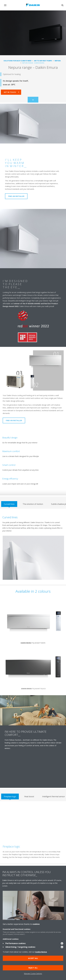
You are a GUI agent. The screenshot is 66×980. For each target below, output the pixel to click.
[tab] (9, 504)
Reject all (33, 968)
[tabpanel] (33, 547)
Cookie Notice (41, 952)
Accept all (33, 958)
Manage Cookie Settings (33, 974)
